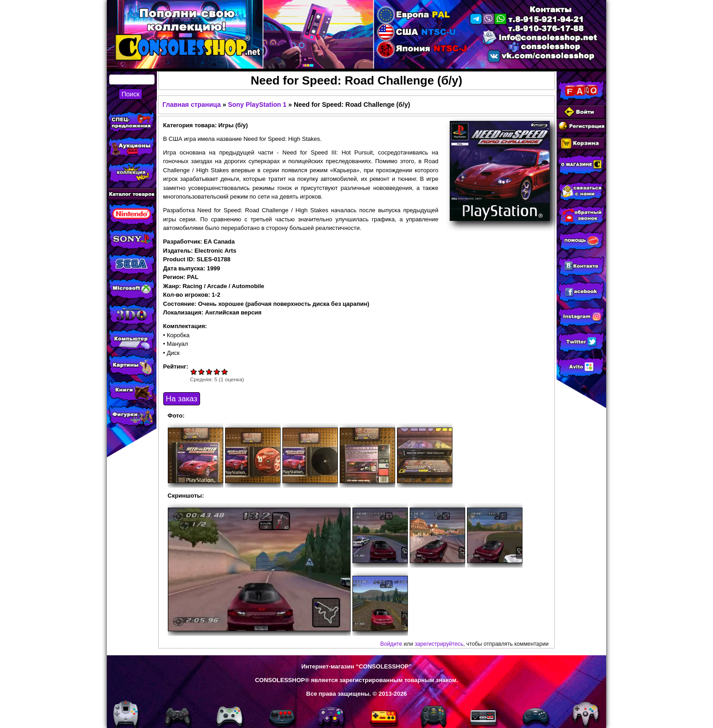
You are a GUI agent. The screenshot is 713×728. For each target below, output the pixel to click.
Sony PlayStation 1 (257, 105)
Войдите (391, 644)
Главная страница (191, 105)
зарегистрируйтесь (439, 644)
